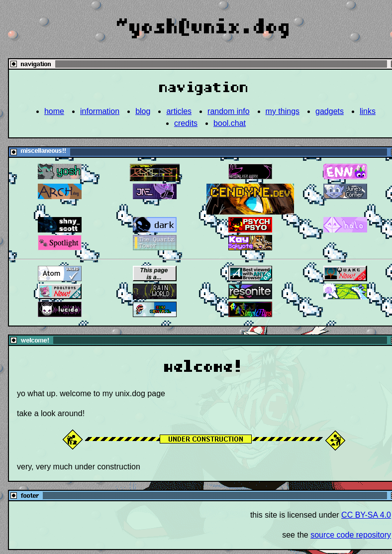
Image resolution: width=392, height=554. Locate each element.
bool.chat (230, 123)
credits (186, 123)
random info (229, 111)
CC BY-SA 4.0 (366, 515)
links (368, 111)
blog (143, 111)
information (100, 111)
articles (179, 111)
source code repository (351, 535)
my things (283, 111)
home (54, 111)
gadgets (330, 111)
